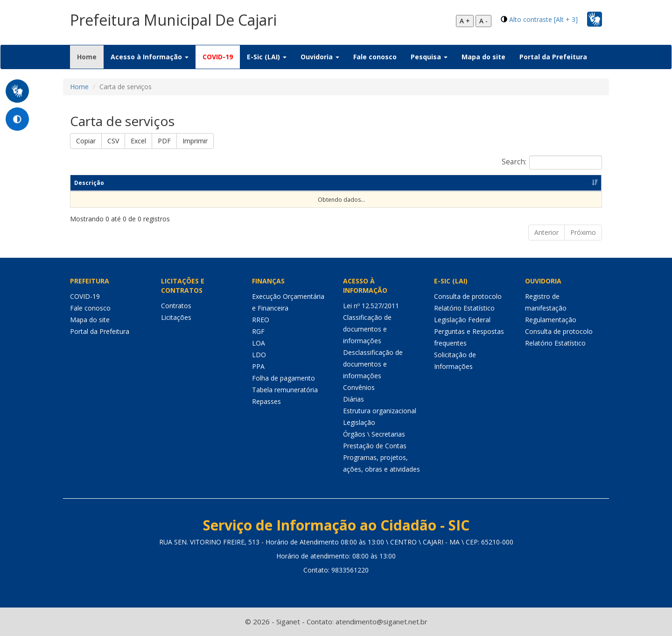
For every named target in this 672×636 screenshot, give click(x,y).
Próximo (583, 232)
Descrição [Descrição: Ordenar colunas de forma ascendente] (89, 183)
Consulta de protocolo (468, 296)
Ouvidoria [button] (320, 57)
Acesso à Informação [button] (150, 57)
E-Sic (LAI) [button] (267, 57)
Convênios (359, 387)
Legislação (359, 422)
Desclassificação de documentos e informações (373, 364)
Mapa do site (483, 57)
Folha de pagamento (283, 378)
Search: (552, 163)
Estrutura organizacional (380, 411)
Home (90, 57)
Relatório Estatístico (464, 308)
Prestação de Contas (375, 446)
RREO (261, 320)
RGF (258, 331)
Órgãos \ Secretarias (374, 434)
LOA (259, 343)
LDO (259, 355)
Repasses (266, 401)
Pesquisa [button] (429, 57)
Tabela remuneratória (285, 390)
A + (465, 21)
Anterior (546, 232)
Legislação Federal (462, 320)
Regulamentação (551, 320)
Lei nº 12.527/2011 (371, 306)
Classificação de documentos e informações (367, 329)
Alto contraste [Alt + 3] (543, 19)
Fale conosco (375, 57)
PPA (258, 366)
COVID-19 (218, 57)
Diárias (353, 399)
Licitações (176, 317)
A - (483, 21)
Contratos (176, 306)
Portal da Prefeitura (553, 57)
